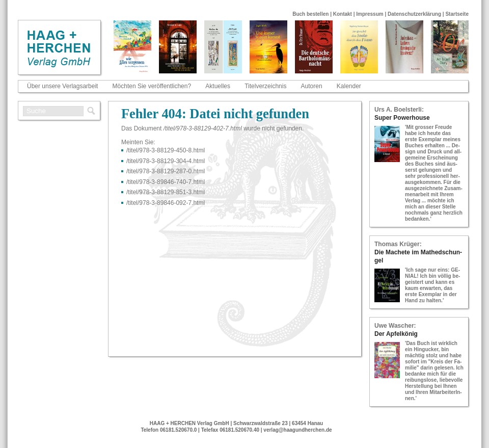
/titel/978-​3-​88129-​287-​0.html (166, 171)
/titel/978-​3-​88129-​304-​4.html (166, 161)
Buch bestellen (310, 14)
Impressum (370, 14)
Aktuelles (218, 86)
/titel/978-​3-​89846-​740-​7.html (166, 182)
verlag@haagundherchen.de (297, 430)
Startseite (457, 14)
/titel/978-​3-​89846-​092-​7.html (166, 203)
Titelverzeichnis (265, 86)
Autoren (312, 86)
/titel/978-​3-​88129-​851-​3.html (166, 192)
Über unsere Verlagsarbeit (62, 86)
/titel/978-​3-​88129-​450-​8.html (166, 150)
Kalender (349, 86)
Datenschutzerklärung (414, 14)
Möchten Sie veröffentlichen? (152, 86)
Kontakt (343, 14)
